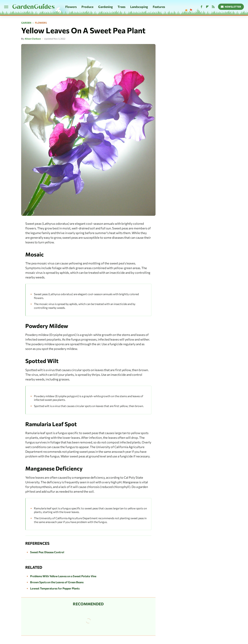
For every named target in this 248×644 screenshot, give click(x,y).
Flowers (71, 7)
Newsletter (231, 7)
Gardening (105, 7)
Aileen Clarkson (33, 39)
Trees (122, 7)
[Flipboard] (207, 7)
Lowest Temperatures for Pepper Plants (55, 588)
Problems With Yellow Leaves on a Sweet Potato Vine (63, 576)
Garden (26, 23)
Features (159, 7)
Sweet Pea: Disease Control (47, 552)
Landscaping (139, 7)
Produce (87, 7)
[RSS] (213, 7)
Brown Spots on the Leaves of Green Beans (57, 582)
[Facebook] (201, 7)
